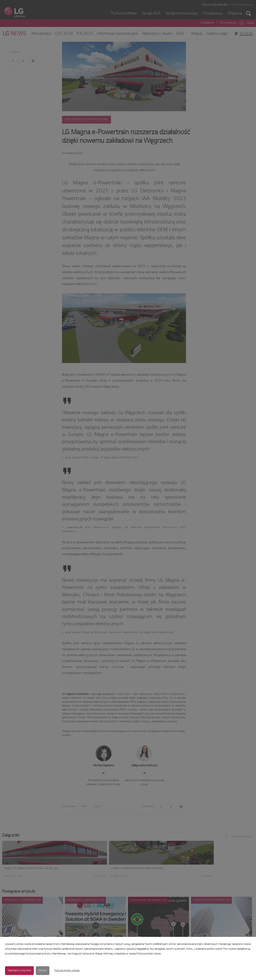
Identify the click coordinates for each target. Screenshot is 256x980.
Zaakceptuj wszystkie (19, 971)
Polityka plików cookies (67, 971)
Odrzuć (43, 971)
